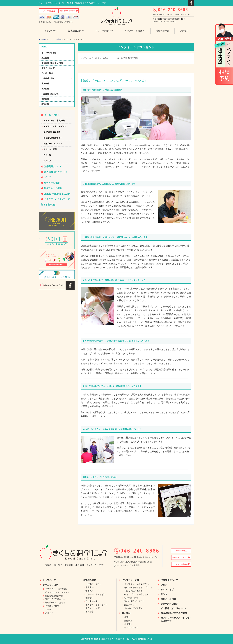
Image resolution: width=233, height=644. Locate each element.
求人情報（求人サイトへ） (174, 608)
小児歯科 (45, 84)
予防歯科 (45, 99)
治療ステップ (130, 605)
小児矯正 (128, 624)
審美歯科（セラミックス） (53, 63)
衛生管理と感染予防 (52, 132)
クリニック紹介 (55, 39)
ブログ (48, 177)
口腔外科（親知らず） (51, 94)
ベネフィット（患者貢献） (55, 121)
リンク (164, 594)
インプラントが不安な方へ (136, 584)
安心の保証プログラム (134, 601)
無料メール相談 (52, 183)
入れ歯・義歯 (47, 73)
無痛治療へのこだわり (53, 144)
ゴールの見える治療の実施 (129, 58)
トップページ (49, 580)
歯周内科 (45, 89)
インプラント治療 (49, 53)
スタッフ (47, 161)
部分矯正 (128, 621)
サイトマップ (167, 590)
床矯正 (127, 617)
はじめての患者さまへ (53, 138)
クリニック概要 (50, 149)
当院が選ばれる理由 (133, 591)
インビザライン (131, 627)
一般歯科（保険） (49, 78)
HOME (43, 39)
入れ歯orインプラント (134, 608)
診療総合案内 (90, 580)
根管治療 (45, 104)
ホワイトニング (48, 68)
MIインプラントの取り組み (136, 594)
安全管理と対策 (131, 598)
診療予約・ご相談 (53, 188)
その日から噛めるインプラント (138, 587)
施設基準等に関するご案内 (57, 194)
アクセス (47, 155)
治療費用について (53, 166)
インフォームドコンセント (55, 126)
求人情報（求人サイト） (56, 172)
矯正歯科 (45, 58)
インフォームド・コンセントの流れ (96, 58)
